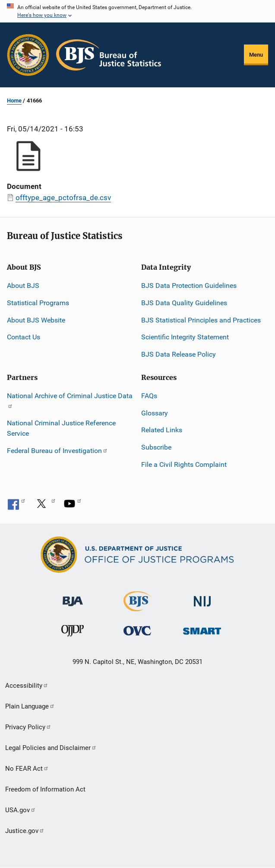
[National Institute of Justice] (202, 598)
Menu (256, 55)
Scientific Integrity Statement (185, 337)
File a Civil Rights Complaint (184, 464)
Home (14, 101)
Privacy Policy (28, 727)
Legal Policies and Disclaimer (51, 748)
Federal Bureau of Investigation (57, 451)
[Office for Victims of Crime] (137, 630)
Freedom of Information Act (45, 789)
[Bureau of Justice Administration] (73, 597)
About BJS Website (36, 320)
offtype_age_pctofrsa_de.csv (63, 198)
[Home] (109, 55)
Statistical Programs (38, 303)
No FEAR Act (27, 769)
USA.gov (21, 810)
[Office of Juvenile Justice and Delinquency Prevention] (73, 633)
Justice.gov (25, 831)
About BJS (23, 286)
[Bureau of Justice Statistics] (137, 608)
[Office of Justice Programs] (28, 55)
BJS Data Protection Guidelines (189, 286)
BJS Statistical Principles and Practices (201, 320)
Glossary (155, 413)
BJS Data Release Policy (179, 354)
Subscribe (156, 447)
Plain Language (30, 706)
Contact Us (24, 337)
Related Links (162, 430)
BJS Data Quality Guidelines (184, 303)
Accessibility (27, 686)
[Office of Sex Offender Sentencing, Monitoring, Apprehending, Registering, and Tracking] (202, 629)
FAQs (149, 396)
